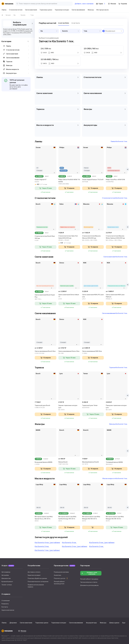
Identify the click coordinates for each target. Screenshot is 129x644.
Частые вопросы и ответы (89, 582)
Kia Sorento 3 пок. (42, 546)
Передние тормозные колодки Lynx (117, 408)
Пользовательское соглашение (38, 582)
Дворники (13, 623)
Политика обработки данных (37, 578)
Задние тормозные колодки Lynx (69, 408)
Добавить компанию (84, 4)
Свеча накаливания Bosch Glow (46, 352)
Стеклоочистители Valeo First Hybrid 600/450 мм (69, 238)
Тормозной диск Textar (93, 407)
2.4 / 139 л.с (46, 49)
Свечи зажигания (26, 623)
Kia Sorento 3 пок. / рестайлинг (102, 543)
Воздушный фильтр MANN (46, 463)
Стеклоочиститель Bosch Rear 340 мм (46, 238)
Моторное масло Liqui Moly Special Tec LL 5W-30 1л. (46, 519)
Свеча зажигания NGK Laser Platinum (117, 297)
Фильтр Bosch (69, 463)
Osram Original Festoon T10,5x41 (93, 181)
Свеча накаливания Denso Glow (69, 352)
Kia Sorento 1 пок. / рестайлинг (47, 550)
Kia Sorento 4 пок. (69, 543)
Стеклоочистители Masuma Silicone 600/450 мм (93, 238)
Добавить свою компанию (89, 573)
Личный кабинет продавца (89, 579)
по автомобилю (64, 23)
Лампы (4, 623)
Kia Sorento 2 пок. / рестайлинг (75, 546)
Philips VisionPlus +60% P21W (117, 181)
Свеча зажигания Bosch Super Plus (46, 297)
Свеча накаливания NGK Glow (93, 352)
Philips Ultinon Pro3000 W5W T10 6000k (69, 182)
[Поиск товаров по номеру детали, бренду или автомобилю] (44, 4)
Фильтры (103, 623)
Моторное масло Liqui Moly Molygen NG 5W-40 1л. (93, 519)
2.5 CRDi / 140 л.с (91, 49)
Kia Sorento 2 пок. (96, 546)
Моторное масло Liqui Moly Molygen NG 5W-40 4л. (117, 519)
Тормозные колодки (59, 623)
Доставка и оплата (34, 572)
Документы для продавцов (89, 585)
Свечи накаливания (76, 623)
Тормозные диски (42, 623)
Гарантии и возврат (34, 575)
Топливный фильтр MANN (117, 463)
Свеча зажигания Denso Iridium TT (69, 297)
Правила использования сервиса (36, 586)
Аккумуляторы (91, 623)
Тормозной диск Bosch (46, 407)
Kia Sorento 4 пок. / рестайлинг (47, 543)
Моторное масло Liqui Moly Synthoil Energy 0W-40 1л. (69, 519)
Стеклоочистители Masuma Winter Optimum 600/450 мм (117, 238)
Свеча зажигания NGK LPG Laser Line (93, 297)
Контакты (5, 607)
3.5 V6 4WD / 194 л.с (50, 59)
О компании (6, 601)
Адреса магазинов (8, 610)
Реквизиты (5, 604)
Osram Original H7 (46, 181)
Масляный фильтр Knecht (93, 463)
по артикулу (76, 23)
